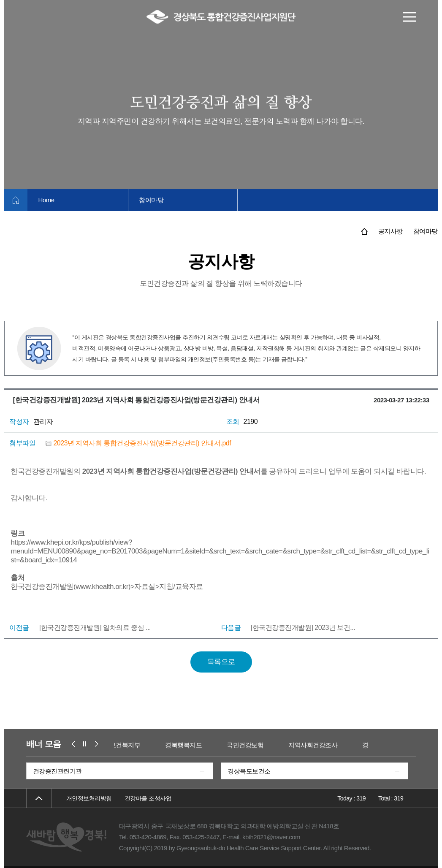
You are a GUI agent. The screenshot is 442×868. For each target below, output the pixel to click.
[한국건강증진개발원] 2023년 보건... (303, 628)
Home (46, 200)
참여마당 (151, 200)
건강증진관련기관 (57, 771)
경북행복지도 (188, 745)
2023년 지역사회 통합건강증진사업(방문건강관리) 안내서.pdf (142, 443)
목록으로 (221, 662)
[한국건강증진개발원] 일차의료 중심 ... (95, 628)
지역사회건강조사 (318, 745)
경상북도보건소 (249, 771)
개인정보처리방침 (89, 798)
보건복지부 (130, 745)
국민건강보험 (250, 745)
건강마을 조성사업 (148, 798)
